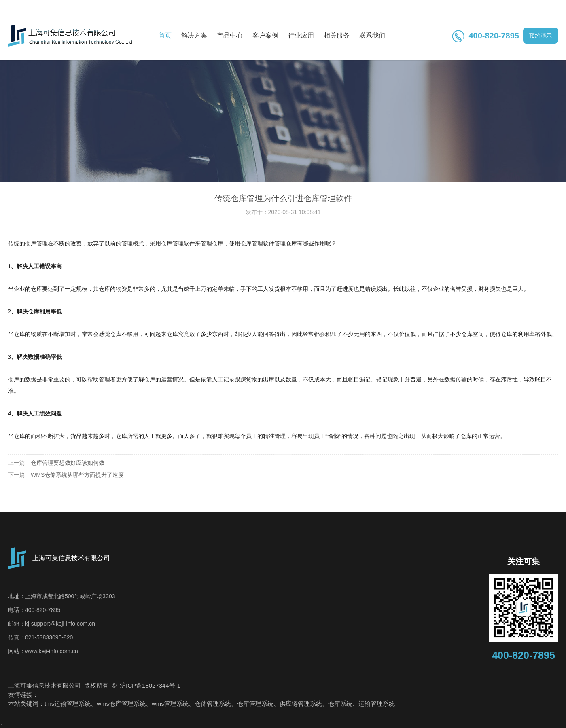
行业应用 (301, 35)
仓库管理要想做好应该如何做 (68, 463)
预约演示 (541, 36)
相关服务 (337, 35)
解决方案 (194, 35)
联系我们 (372, 35)
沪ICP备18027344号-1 (149, 685)
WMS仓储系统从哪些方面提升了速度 (77, 475)
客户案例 (265, 35)
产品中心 (230, 35)
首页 (165, 35)
